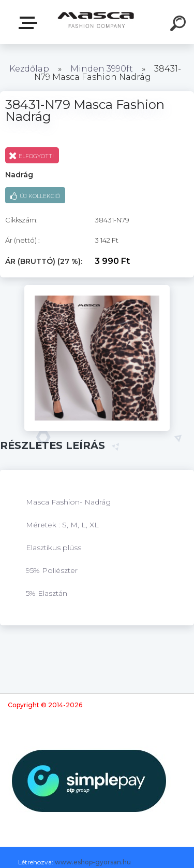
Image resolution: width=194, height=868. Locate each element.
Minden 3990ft (102, 69)
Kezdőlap (29, 69)
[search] (180, 25)
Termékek (30, 23)
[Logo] (96, 22)
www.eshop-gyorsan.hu (93, 862)
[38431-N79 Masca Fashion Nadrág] (97, 289)
